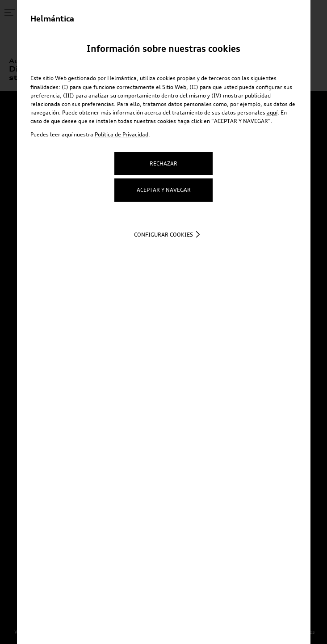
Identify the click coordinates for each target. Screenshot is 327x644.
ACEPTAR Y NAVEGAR (164, 190)
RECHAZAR (163, 163)
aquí (272, 112)
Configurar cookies (163, 235)
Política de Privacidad (122, 134)
